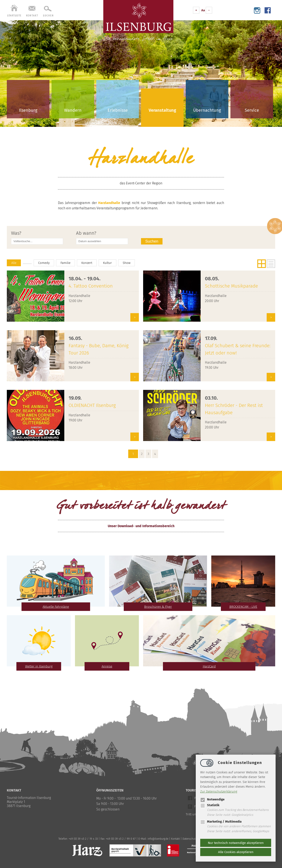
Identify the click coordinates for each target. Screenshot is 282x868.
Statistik (210, 805)
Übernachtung (207, 110)
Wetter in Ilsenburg (39, 666)
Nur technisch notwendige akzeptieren (236, 843)
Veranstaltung (162, 110)
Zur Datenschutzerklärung (219, 791)
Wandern (73, 110)
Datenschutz (189, 839)
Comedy (45, 263)
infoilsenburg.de (157, 839)
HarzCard (209, 666)
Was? (16, 233)
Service (252, 110)
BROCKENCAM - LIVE (243, 607)
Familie (68, 263)
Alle (14, 263)
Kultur (111, 263)
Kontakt (175, 839)
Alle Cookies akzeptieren (236, 852)
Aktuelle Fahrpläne (56, 607)
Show (130, 263)
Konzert (90, 263)
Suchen (152, 241)
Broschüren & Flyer (158, 607)
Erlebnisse (118, 110)
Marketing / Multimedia (221, 822)
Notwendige (212, 799)
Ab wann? (86, 233)
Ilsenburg (28, 110)
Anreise (107, 666)
